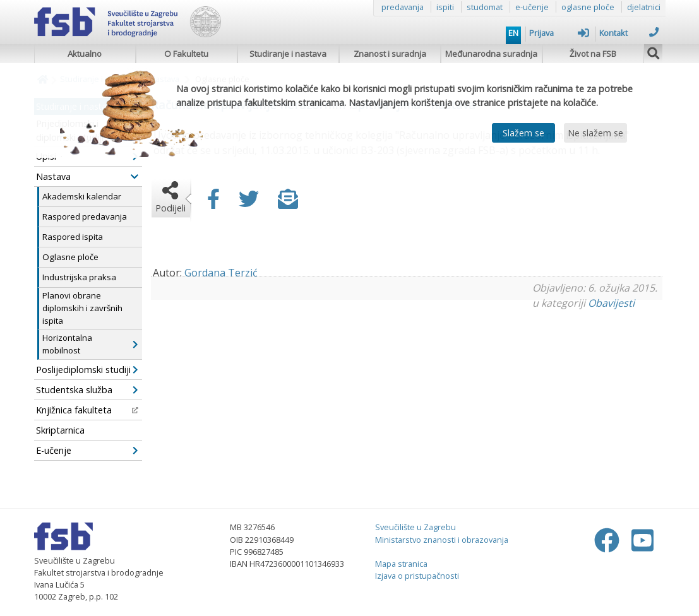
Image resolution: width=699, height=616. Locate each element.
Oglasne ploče (70, 257)
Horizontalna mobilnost (90, 344)
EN (513, 33)
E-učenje (87, 450)
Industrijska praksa (79, 277)
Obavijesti (611, 303)
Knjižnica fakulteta (87, 410)
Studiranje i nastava (288, 54)
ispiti (445, 7)
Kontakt (629, 33)
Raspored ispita (73, 237)
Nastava (87, 176)
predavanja (403, 7)
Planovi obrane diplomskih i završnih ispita (82, 308)
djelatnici (644, 7)
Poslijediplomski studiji (87, 370)
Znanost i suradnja (390, 54)
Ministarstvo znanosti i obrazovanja (442, 540)
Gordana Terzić (221, 273)
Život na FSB (593, 54)
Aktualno (85, 54)
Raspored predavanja (85, 216)
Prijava (559, 33)
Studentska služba (87, 390)
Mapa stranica (401, 564)
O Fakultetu (186, 54)
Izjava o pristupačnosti (417, 576)
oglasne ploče (588, 7)
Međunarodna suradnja (491, 54)
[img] (654, 52)
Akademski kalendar (82, 196)
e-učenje (532, 7)
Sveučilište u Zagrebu (415, 527)
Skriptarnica (60, 430)
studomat (485, 7)
